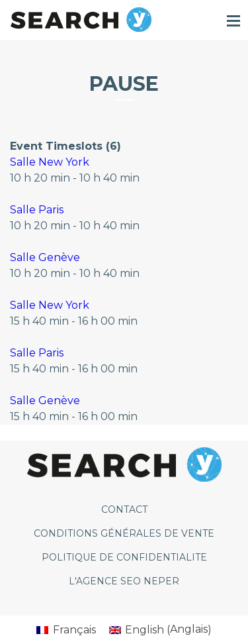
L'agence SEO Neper (124, 581)
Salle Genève (45, 257)
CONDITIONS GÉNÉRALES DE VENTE (124, 533)
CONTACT (124, 510)
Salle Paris (37, 210)
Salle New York (50, 162)
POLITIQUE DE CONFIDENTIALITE (124, 557)
